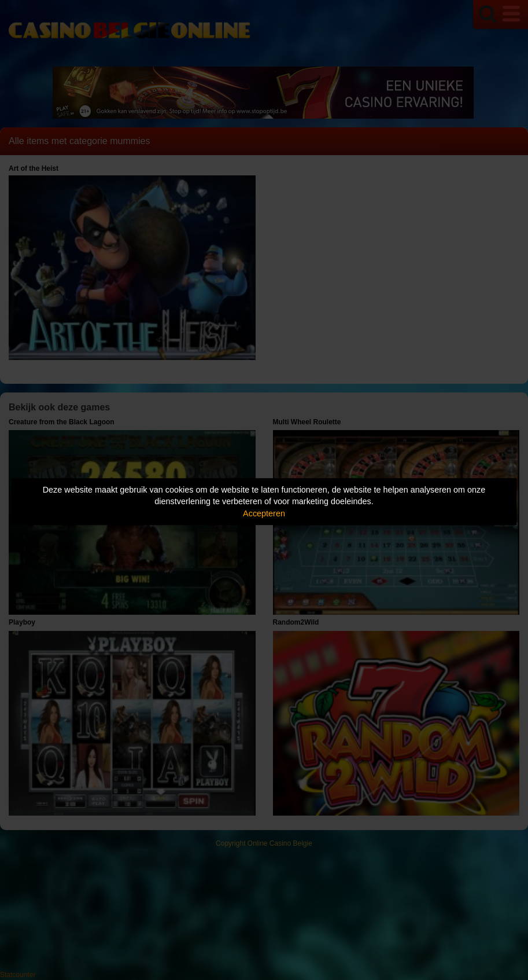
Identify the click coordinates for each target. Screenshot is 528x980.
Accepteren (264, 513)
